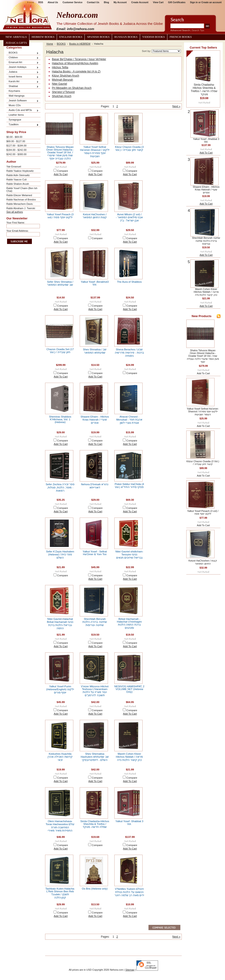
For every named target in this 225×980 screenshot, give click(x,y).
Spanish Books (98, 37)
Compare (63, 171)
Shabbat (23, 86)
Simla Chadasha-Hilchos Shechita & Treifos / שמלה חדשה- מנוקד (95, 824)
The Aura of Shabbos (129, 282)
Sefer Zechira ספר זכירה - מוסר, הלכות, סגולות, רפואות (60, 487)
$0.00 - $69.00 (14, 137)
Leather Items (16, 115)
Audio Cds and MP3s (23, 110)
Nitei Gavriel (59, 84)
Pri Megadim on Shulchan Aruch (72, 88)
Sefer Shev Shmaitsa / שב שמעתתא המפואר (60, 283)
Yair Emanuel (14, 167)
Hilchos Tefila (60, 67)
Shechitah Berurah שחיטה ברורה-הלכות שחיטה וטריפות (95, 622)
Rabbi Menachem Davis (19, 204)
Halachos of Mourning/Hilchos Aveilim (75, 63)
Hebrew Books (43, 37)
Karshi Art (23, 82)
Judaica (23, 72)
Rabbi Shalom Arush (18, 184)
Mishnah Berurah (63, 80)
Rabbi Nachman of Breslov (21, 200)
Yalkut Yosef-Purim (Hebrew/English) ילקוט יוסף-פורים (60, 689)
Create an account (211, 2)
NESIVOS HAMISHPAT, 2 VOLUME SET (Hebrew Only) (129, 689)
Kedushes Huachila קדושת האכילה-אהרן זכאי (60, 757)
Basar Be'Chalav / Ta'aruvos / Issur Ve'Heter (79, 59)
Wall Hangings (17, 96)
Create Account (140, 2)
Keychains (14, 91)
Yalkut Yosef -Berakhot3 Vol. (95, 283)
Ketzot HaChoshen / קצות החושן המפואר (95, 216)
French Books (181, 37)
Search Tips (198, 30)
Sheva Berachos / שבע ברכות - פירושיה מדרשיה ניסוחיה (129, 353)
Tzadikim (23, 125)
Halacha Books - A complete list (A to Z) (76, 72)
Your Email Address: (18, 231)
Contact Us (93, 2)
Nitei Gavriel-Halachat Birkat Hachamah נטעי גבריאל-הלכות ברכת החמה (60, 624)
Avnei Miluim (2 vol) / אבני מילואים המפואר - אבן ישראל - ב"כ (129, 217)
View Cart (158, 2)
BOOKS (23, 53)
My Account (120, 2)
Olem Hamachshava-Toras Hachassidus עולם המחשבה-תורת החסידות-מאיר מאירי (60, 826)
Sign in (194, 2)
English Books (71, 37)
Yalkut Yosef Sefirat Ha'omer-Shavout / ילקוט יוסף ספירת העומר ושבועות (95, 152)
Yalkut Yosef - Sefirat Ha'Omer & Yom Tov (95, 553)
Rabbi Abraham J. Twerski (21, 208)
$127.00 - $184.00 (16, 146)
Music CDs (15, 105)
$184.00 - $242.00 (16, 150)
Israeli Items (23, 77)
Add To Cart (61, 174)
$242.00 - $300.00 (16, 154)
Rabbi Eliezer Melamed (19, 195)
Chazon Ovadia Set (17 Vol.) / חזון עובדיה (60, 351)
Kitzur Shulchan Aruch (66, 76)
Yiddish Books (154, 37)
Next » (176, 106)
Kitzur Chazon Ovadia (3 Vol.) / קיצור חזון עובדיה (129, 148)
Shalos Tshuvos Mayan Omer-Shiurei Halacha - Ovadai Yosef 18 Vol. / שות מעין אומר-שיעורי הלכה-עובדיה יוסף (60, 153)
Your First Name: (16, 223)
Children (23, 58)
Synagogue (15, 120)
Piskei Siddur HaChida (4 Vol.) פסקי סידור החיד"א (129, 486)
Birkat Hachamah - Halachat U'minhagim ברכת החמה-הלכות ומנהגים (129, 623)
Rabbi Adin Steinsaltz (18, 175)
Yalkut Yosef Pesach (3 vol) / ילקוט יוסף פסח (60, 216)
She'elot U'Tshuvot (63, 92)
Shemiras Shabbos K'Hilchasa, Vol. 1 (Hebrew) (60, 419)
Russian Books (126, 37)
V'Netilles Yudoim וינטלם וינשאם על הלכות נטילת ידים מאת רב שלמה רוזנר (129, 892)
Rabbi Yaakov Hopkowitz (20, 171)
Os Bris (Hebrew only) (95, 889)
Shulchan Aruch (62, 96)
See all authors (15, 212)
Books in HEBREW (80, 44)
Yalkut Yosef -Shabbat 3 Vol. (129, 823)
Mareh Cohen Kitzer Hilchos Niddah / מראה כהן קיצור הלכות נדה (129, 757)
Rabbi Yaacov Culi (16, 180)
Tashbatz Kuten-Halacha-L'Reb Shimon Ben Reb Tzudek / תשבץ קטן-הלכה (60, 893)
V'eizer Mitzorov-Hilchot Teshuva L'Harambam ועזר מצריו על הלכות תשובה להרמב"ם (95, 691)
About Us (53, 2)
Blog (106, 2)
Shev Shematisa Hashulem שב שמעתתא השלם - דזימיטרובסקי (95, 757)
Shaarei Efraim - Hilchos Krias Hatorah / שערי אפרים (95, 420)
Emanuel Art (23, 63)
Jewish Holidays (23, 67)
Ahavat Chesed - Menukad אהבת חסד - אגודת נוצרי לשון (129, 420)
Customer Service (73, 2)
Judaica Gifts (16, 43)
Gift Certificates (177, 2)
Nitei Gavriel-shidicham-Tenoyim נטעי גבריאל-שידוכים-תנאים (129, 555)
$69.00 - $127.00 (16, 141)
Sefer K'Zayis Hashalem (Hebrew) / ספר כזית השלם (60, 555)
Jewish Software (23, 101)
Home (50, 44)
